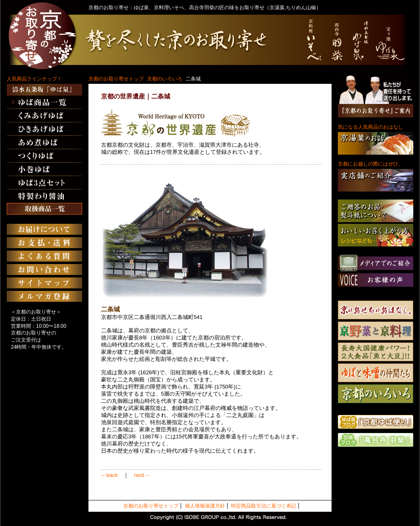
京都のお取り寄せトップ (116, 79)
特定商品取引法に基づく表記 (264, 506)
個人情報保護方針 (205, 506)
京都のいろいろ (165, 79)
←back (109, 475)
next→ (142, 475)
